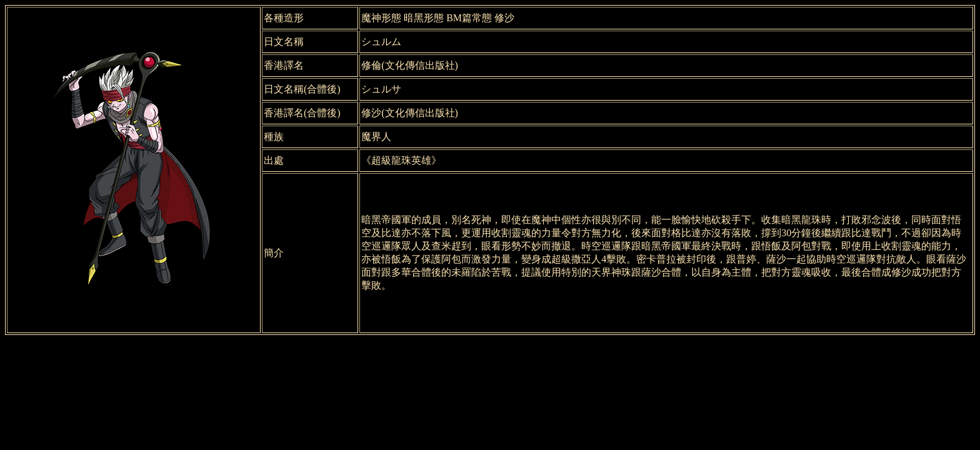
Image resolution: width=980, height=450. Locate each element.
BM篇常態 (469, 18)
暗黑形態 (424, 18)
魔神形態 (381, 18)
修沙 (504, 18)
